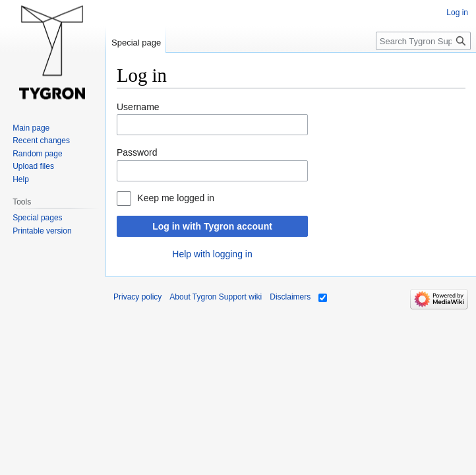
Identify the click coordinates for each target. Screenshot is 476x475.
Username (138, 107)
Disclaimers (290, 297)
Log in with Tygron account (212, 226)
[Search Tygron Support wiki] (423, 41)
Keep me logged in (176, 198)
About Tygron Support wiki (216, 297)
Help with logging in (212, 254)
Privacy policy (137, 297)
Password (137, 152)
